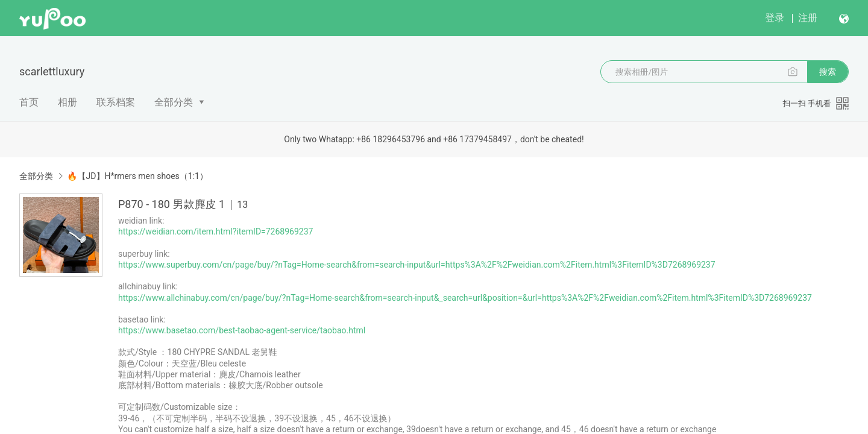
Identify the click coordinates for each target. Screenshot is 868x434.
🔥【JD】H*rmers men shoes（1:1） (137, 176)
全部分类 (174, 102)
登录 (775, 18)
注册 (808, 18)
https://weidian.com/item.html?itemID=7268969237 (215, 231)
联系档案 (116, 102)
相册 (68, 102)
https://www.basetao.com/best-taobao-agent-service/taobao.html (242, 330)
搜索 (828, 72)
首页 (29, 102)
